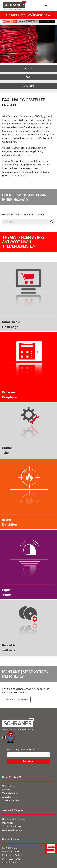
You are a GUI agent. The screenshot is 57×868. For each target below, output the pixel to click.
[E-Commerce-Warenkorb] (45, 6)
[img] (50, 848)
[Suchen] (52, 222)
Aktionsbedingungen (13, 830)
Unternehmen (9, 786)
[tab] (28, 15)
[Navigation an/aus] (51, 6)
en (11, 793)
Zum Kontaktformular (16, 699)
